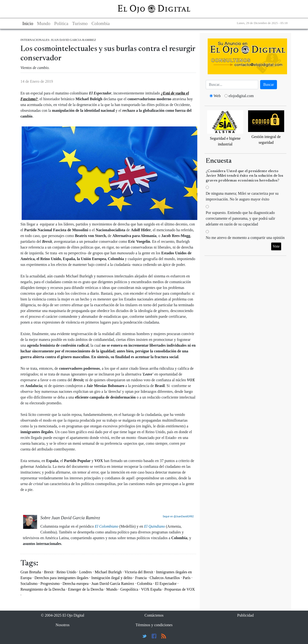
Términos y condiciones (154, 625)
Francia (141, 578)
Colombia (101, 23)
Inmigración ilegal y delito (112, 578)
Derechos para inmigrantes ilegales (61, 578)
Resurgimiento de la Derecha (43, 589)
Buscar (269, 84)
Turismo (80, 23)
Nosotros (63, 625)
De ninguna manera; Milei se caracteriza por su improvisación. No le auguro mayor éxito (242, 196)
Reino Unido (66, 572)
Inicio (28, 23)
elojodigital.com (241, 96)
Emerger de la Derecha (86, 589)
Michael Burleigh (108, 572)
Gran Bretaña (31, 572)
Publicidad (245, 615)
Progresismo (50, 584)
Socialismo (29, 584)
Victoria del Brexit (139, 572)
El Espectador (166, 584)
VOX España (151, 589)
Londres (85, 572)
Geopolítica (129, 589)
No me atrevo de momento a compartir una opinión (245, 238)
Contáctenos (154, 615)
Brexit (49, 572)
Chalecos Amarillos (165, 578)
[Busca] (232, 85)
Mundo (44, 23)
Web (217, 96)
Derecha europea (76, 584)
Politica (61, 23)
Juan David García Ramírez (113, 584)
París (186, 578)
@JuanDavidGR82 (184, 516)
